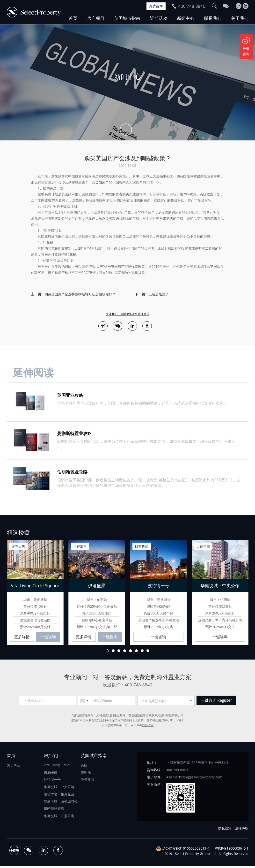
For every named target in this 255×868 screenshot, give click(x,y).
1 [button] (107, 653)
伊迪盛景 (51, 774)
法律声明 (242, 830)
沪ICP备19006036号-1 (232, 850)
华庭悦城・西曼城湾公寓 (61, 804)
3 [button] (119, 653)
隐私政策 (148, 727)
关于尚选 (14, 767)
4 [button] (125, 653)
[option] (127, 82)
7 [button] (142, 653)
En (238, 6)
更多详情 (22, 638)
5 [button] (131, 653)
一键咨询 (48, 638)
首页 (73, 18)
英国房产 (102, 182)
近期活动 (159, 18)
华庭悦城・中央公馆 (59, 788)
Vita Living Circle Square (57, 767)
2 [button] (113, 653)
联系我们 (213, 18)
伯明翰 (86, 774)
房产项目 (96, 18)
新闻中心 (186, 18)
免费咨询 (154, 6)
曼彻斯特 (87, 781)
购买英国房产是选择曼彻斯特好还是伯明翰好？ (80, 294)
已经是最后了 (159, 294)
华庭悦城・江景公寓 (59, 818)
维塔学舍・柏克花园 (59, 796)
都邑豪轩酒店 (54, 810)
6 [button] (136, 653)
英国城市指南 (127, 18)
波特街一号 (52, 781)
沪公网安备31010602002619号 (186, 850)
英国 (84, 767)
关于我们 (240, 18)
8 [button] (148, 653)
